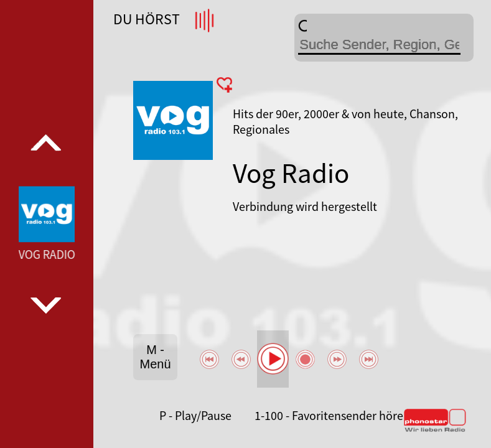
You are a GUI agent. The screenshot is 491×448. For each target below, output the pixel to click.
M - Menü (156, 357)
